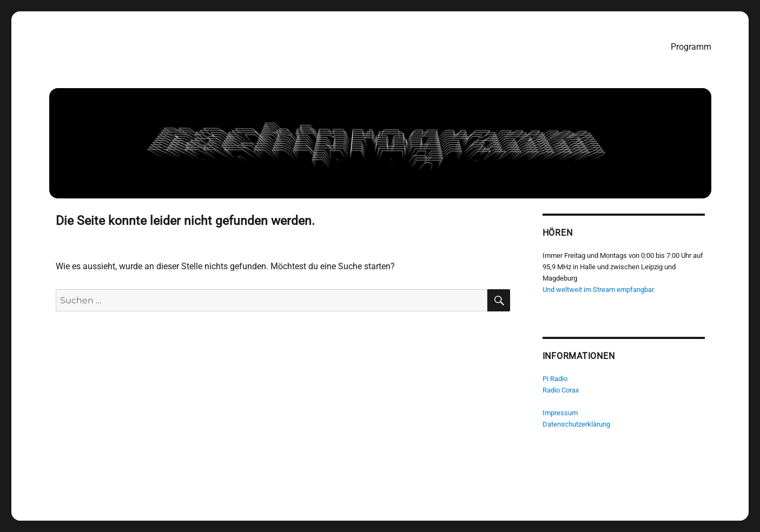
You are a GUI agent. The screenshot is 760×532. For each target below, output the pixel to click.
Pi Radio (555, 379)
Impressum (560, 413)
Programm (691, 47)
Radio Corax (561, 390)
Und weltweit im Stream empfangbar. (599, 290)
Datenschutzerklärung (576, 424)
